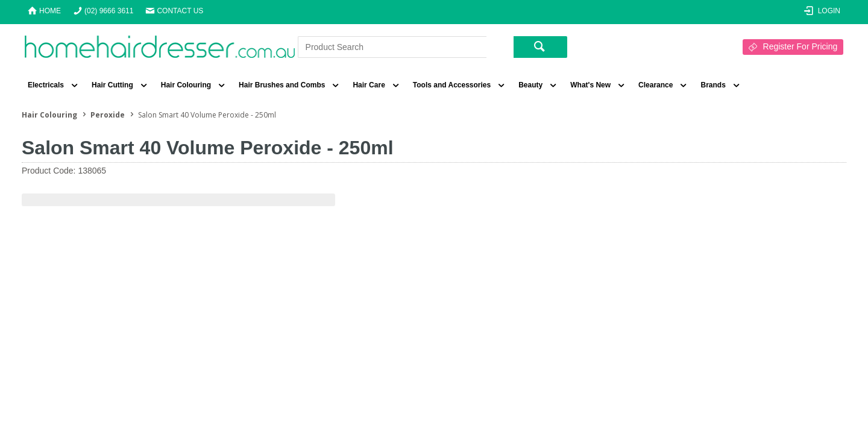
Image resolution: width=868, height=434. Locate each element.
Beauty (530, 85)
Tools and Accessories (452, 85)
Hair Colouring (186, 85)
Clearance (656, 85)
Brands (713, 85)
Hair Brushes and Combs (282, 85)
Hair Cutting (112, 85)
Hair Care (369, 85)
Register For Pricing (800, 46)
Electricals (46, 85)
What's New (590, 85)
